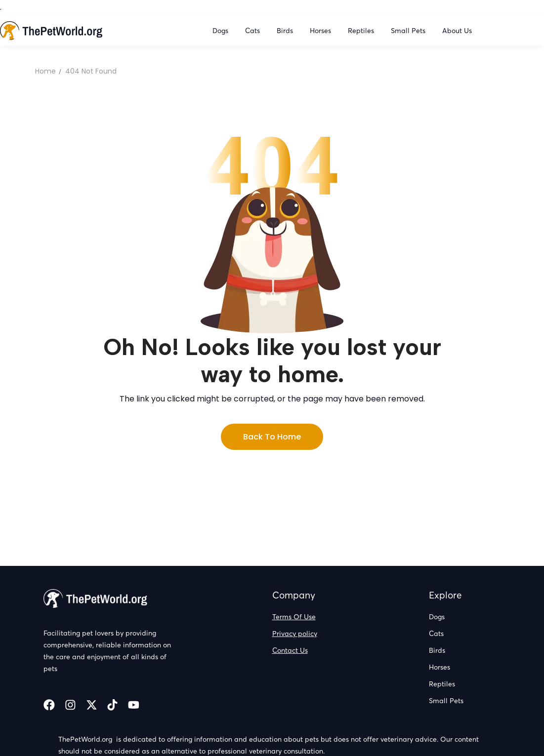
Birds (286, 31)
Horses (321, 31)
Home (45, 71)
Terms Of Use (294, 617)
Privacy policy (295, 633)
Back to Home (272, 437)
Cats (253, 31)
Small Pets (409, 31)
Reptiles (362, 31)
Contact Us (290, 650)
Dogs (221, 31)
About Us (457, 31)
